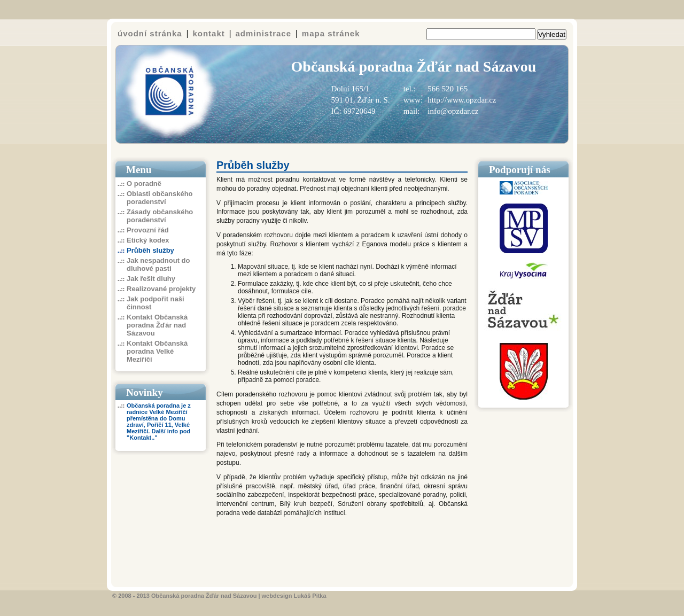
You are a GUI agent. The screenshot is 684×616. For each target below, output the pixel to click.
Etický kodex (148, 240)
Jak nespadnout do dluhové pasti (158, 264)
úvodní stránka (150, 33)
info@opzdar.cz (453, 111)
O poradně (144, 184)
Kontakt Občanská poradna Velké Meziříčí (157, 351)
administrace (264, 33)
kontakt (208, 33)
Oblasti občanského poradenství (160, 198)
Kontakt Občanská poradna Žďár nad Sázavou (157, 325)
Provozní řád (148, 230)
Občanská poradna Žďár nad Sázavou (204, 596)
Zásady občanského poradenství (160, 216)
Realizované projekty (161, 289)
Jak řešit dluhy (151, 279)
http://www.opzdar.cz (462, 100)
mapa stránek (331, 33)
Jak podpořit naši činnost (156, 303)
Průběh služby (150, 250)
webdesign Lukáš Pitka (294, 596)
